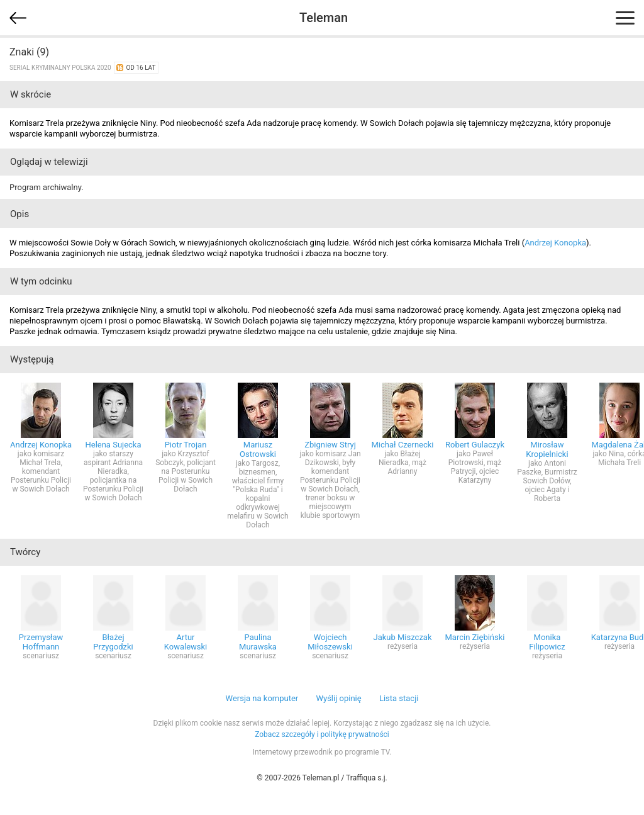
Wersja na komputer (262, 698)
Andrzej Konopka (555, 243)
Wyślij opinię (338, 698)
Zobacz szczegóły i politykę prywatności (322, 734)
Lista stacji (399, 698)
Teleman (324, 18)
